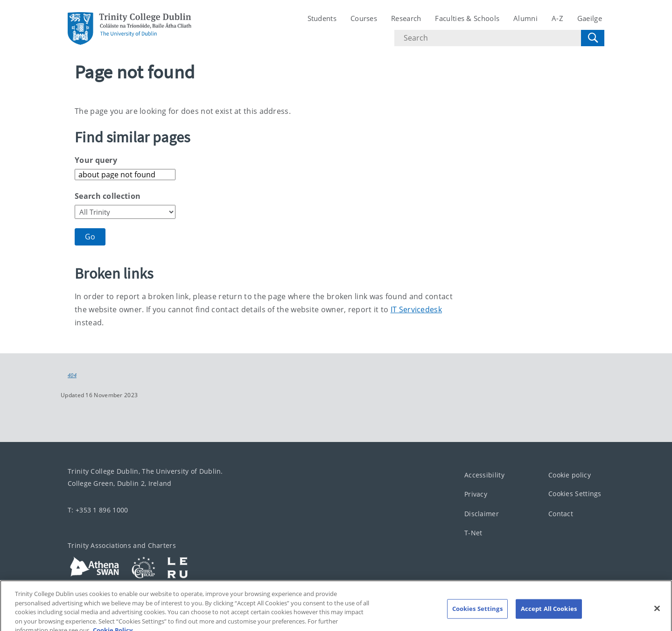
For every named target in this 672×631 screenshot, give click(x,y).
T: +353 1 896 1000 (98, 509)
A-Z (557, 18)
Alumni (525, 18)
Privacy (476, 494)
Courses (364, 18)
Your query (96, 160)
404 (72, 375)
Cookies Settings (575, 494)
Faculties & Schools (467, 18)
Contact (561, 513)
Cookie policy (570, 474)
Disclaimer (482, 513)
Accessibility (484, 474)
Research (406, 18)
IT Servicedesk (416, 309)
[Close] (657, 614)
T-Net (473, 533)
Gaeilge (590, 18)
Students (322, 18)
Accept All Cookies (549, 614)
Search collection (108, 196)
